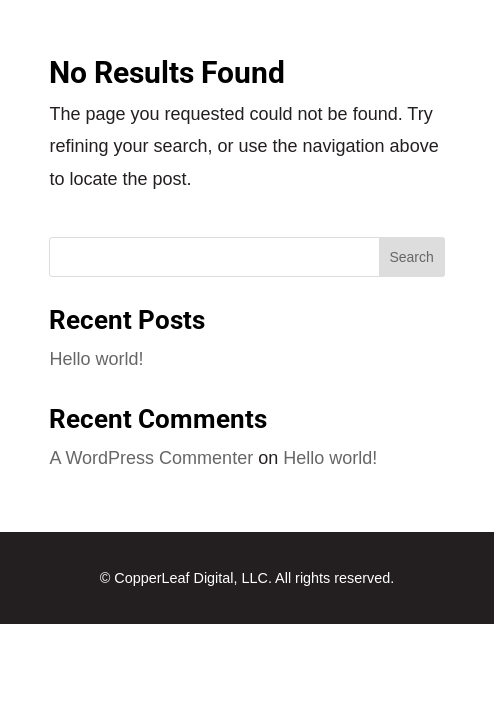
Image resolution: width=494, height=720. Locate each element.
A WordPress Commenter (151, 458)
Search (411, 257)
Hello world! (96, 359)
